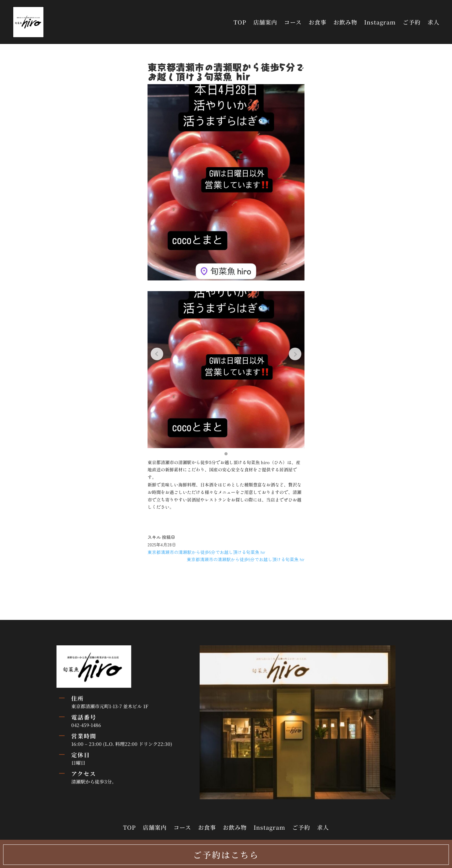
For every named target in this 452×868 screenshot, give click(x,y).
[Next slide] (295, 354)
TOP (240, 22)
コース (293, 22)
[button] (226, 454)
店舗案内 (265, 22)
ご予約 (412, 22)
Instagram (380, 22)
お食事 (317, 22)
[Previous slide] (157, 354)
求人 (433, 22)
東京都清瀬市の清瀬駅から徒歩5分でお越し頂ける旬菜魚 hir (206, 552)
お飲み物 (345, 22)
